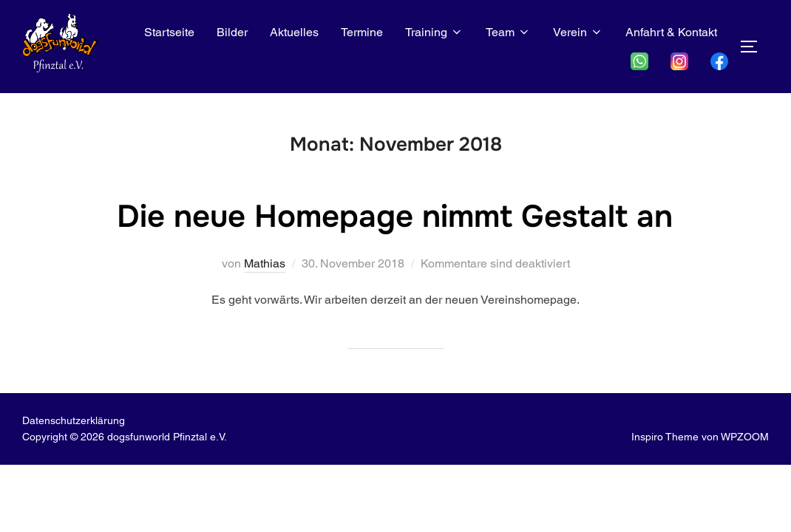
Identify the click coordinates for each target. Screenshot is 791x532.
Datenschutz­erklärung (74, 420)
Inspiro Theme (665, 437)
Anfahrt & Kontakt (671, 32)
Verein (578, 32)
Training (434, 32)
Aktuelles (294, 32)
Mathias (265, 263)
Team (508, 32)
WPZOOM (745, 437)
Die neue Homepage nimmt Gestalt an (395, 216)
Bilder (232, 32)
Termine (362, 32)
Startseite (169, 32)
